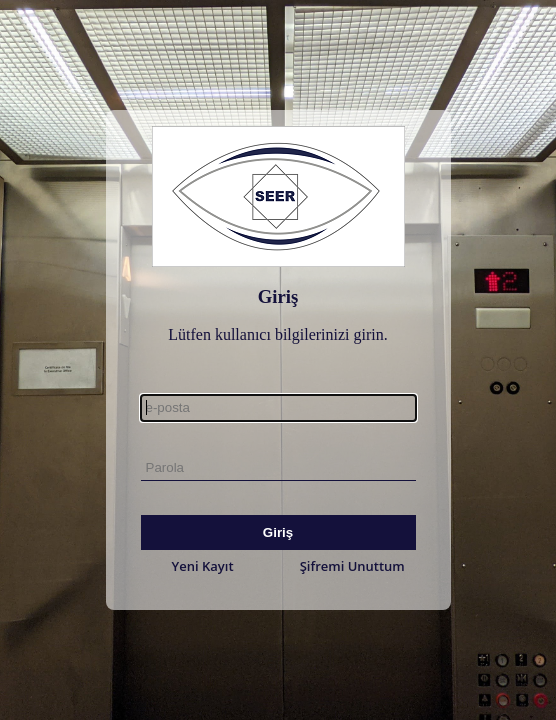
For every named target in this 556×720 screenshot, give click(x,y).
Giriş (278, 532)
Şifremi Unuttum (352, 566)
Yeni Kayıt (203, 566)
